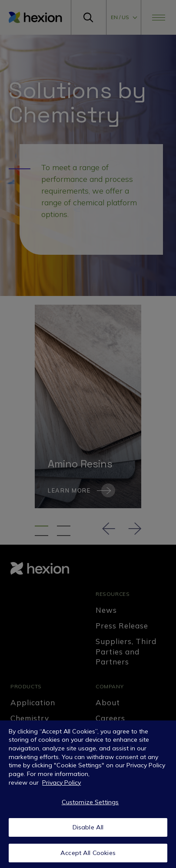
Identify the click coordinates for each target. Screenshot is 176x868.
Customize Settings (90, 804)
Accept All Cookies (88, 855)
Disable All (88, 830)
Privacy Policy (61, 785)
